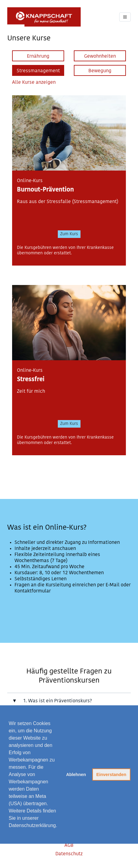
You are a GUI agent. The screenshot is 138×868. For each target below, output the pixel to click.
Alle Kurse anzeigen (34, 83)
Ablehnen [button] (76, 775)
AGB (69, 846)
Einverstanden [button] (111, 775)
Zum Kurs (69, 234)
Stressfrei (31, 380)
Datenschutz (69, 854)
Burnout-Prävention (45, 190)
